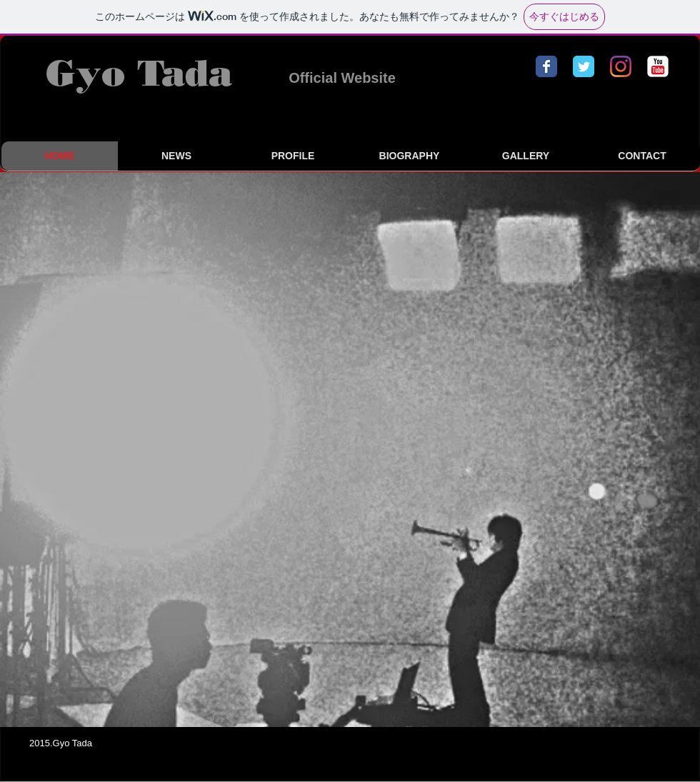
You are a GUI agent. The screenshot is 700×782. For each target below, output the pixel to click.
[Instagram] (621, 66)
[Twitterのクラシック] (584, 66)
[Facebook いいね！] (610, 745)
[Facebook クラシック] (546, 66)
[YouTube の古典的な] (658, 66)
